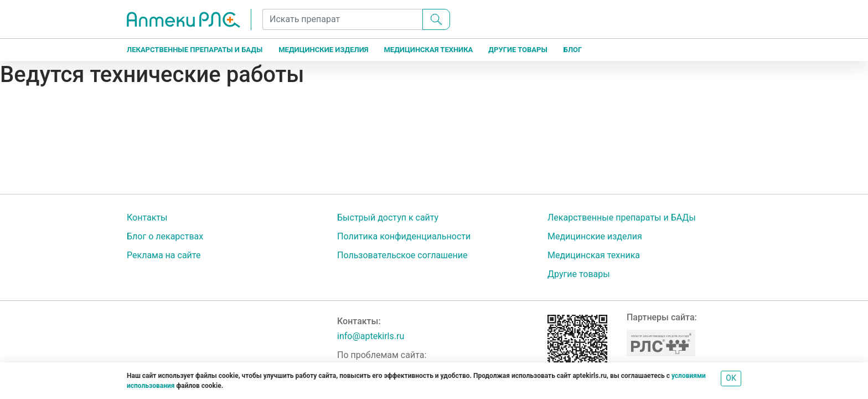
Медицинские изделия (323, 50)
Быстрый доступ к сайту (388, 218)
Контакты (147, 218)
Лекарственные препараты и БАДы (195, 50)
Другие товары (518, 50)
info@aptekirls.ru (371, 336)
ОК (731, 378)
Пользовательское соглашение (402, 255)
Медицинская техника (428, 50)
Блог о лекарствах (165, 236)
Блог (573, 50)
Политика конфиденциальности (404, 236)
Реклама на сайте (164, 255)
